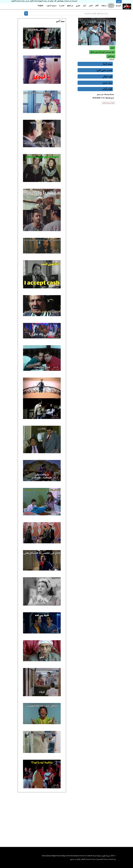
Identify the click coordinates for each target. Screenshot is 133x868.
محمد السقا (107, 64)
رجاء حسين (107, 83)
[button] (111, 56)
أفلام (97, 6)
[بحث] (26, 13)
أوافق (119, 2)
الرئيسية (118, 6)
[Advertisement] (67, 820)
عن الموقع (70, 6)
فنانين (91, 6)
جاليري (78, 6)
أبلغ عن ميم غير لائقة (108, 103)
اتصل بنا (62, 6)
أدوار (85, 6)
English (40, 6)
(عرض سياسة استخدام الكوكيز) (20, 1)
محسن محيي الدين (104, 70)
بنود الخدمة (112, 859)
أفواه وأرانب (107, 89)
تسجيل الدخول (51, 6)
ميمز (111, 6)
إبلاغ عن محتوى (75, 859)
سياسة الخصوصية (102, 859)
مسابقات (104, 6)
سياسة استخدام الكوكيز (88, 859)
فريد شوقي (107, 76)
